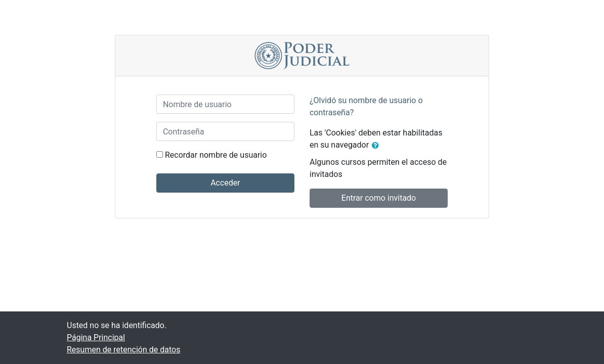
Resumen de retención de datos (123, 350)
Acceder (225, 183)
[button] (377, 146)
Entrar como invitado (379, 198)
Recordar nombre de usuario (216, 155)
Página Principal (96, 337)
